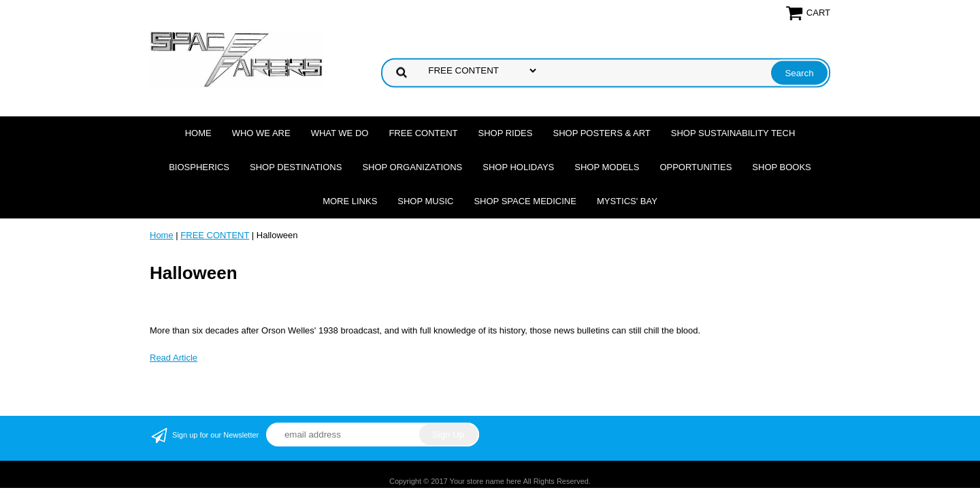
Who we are (261, 133)
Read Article (174, 358)
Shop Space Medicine (525, 201)
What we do (340, 133)
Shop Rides (506, 133)
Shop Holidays (518, 167)
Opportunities (696, 167)
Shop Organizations (412, 167)
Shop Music (425, 201)
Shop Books (781, 167)
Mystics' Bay (627, 201)
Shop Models (607, 167)
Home (198, 133)
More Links (350, 201)
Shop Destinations (296, 167)
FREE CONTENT (423, 133)
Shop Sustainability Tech (733, 133)
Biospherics (199, 167)
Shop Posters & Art (601, 133)
